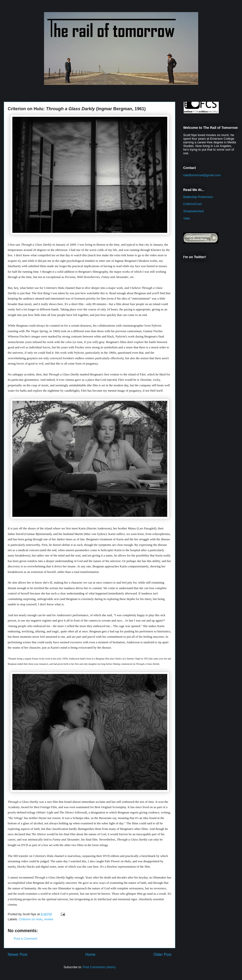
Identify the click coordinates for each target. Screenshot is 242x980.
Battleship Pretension (198, 197)
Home (91, 954)
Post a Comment (26, 939)
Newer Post (18, 954)
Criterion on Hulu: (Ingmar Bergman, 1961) (77, 109)
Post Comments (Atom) (99, 967)
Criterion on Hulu (31, 919)
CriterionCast (192, 204)
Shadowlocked (193, 211)
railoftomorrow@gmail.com (202, 175)
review (49, 919)
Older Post (162, 954)
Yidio (187, 218)
